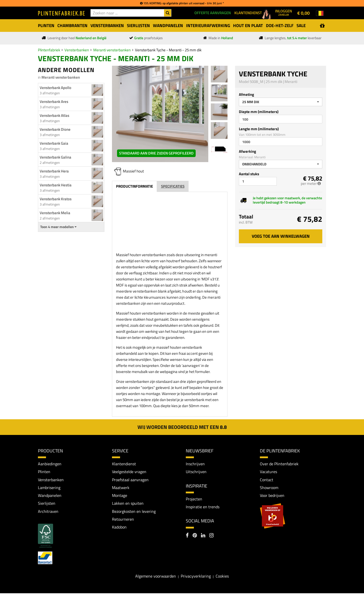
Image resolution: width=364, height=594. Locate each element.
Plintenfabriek (49, 50)
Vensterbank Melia (55, 213)
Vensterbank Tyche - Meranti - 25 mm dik (168, 50)
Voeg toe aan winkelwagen (281, 236)
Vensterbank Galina (55, 157)
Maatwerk (121, 488)
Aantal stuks (249, 174)
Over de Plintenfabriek (279, 464)
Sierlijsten (47, 504)
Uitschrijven (196, 472)
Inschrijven (195, 464)
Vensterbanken (77, 50)
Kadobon (119, 528)
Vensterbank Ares (54, 102)
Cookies (222, 577)
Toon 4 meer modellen (58, 227)
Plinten (44, 472)
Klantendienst (124, 464)
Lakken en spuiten (128, 504)
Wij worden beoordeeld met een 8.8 (182, 427)
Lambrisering (49, 488)
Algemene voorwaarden (156, 577)
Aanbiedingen (50, 464)
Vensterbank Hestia (56, 185)
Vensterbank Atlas (54, 115)
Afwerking (247, 151)
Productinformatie (134, 186)
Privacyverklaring (196, 577)
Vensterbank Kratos (56, 199)
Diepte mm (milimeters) (259, 112)
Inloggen (283, 12)
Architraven (48, 512)
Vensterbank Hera (54, 171)
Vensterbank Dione (55, 129)
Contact (267, 480)
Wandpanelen (50, 496)
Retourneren (123, 520)
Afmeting (246, 94)
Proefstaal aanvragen (130, 480)
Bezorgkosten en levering (134, 512)
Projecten (194, 499)
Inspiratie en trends (203, 507)
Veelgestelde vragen (129, 472)
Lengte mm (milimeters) (259, 129)
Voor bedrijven (272, 496)
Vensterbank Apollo (55, 88)
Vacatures (268, 472)
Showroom (269, 488)
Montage (120, 496)
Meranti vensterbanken (112, 50)
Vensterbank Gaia (54, 143)
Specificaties (173, 186)
